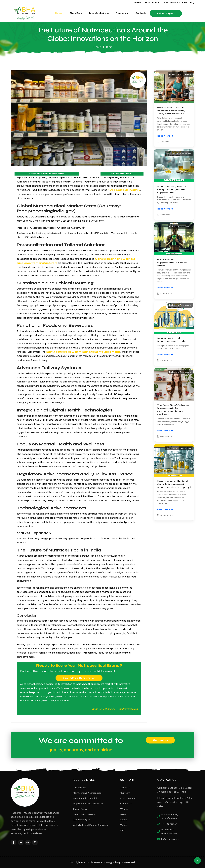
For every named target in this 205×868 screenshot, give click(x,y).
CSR (185, 3)
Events (124, 820)
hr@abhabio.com (170, 839)
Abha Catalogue (82, 820)
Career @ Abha (152, 3)
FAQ (192, 3)
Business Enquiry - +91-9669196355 (170, 816)
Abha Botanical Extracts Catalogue (91, 825)
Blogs (123, 814)
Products (122, 13)
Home (59, 13)
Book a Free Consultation (79, 678)
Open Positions (171, 3)
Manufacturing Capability (86, 798)
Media (137, 3)
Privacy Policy (80, 809)
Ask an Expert (166, 13)
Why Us (124, 809)
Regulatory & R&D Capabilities (88, 804)
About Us (76, 13)
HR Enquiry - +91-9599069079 (170, 831)
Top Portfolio (80, 788)
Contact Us (160, 740)
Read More (165, 136)
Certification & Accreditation (87, 793)
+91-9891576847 (169, 824)
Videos (124, 825)
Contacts (141, 13)
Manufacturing (99, 13)
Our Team (125, 793)
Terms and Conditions (84, 814)
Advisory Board (128, 798)
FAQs (123, 830)
